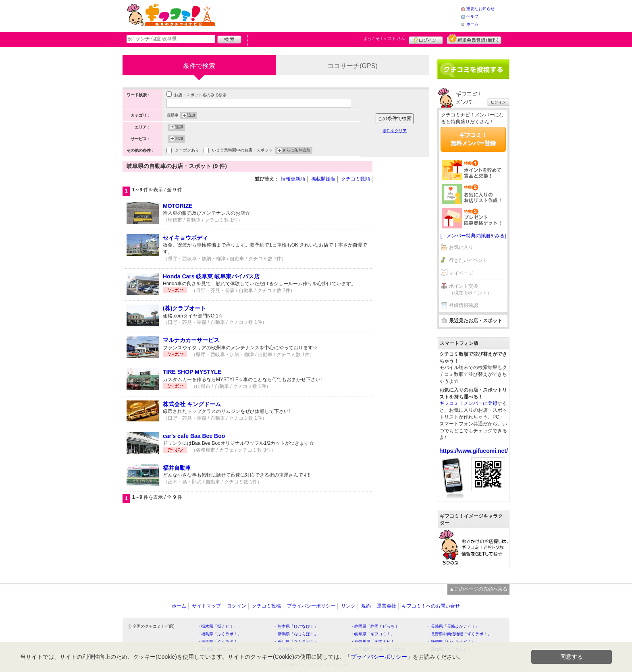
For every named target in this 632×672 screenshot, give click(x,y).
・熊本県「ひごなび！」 (296, 626)
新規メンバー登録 (474, 39)
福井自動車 (177, 468)
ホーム (472, 24)
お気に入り (461, 247)
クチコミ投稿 (266, 606)
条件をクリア (395, 131)
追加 (191, 116)
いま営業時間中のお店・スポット (242, 151)
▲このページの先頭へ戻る (478, 589)
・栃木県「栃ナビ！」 (217, 626)
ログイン (426, 39)
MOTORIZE (178, 206)
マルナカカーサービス (191, 340)
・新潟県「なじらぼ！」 (296, 634)
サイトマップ (206, 606)
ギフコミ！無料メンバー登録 (473, 139)
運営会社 (387, 606)
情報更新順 (293, 179)
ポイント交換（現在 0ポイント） (470, 289)
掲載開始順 (323, 179)
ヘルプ (472, 16)
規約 (366, 606)
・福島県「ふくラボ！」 (219, 634)
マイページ (461, 273)
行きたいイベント (468, 260)
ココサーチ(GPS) (352, 66)
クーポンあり (187, 151)
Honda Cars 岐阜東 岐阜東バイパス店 (211, 276)
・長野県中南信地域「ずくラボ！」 (459, 634)
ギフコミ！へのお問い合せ (431, 606)
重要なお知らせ (480, 9)
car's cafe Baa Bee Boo (194, 436)
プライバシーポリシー (311, 606)
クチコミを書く (473, 69)
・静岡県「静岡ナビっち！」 (376, 626)
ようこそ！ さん (384, 38)
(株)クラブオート (184, 308)
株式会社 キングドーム (192, 404)
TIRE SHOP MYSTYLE (192, 372)
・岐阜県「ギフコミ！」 (372, 634)
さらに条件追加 (296, 151)
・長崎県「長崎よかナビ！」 (453, 626)
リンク (348, 606)
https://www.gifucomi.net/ (474, 451)
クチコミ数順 (355, 179)
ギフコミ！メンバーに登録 (468, 403)
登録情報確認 (464, 305)
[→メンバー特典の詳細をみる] (473, 236)
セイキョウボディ (185, 238)
